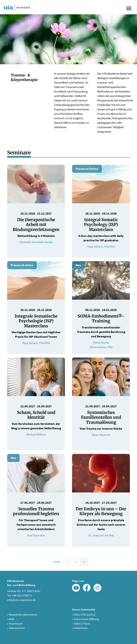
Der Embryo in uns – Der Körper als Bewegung (101, 511)
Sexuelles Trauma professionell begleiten (36, 511)
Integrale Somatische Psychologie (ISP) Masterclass (36, 321)
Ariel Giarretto (36, 535)
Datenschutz (16, 628)
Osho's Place (81, 623)
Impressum (15, 623)
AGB (11, 619)
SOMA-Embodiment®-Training (101, 319)
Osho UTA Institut (84, 615)
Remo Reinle (101, 343)
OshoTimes (80, 628)
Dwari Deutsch (101, 435)
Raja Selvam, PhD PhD (101, 246)
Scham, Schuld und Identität (36, 415)
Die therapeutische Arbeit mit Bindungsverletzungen (36, 225)
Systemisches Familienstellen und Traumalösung (101, 417)
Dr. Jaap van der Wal (101, 535)
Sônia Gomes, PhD (101, 347)
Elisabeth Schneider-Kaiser (36, 242)
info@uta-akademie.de (21, 600)
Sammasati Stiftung (85, 619)
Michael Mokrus (36, 434)
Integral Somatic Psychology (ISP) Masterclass (101, 225)
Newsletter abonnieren (22, 615)
